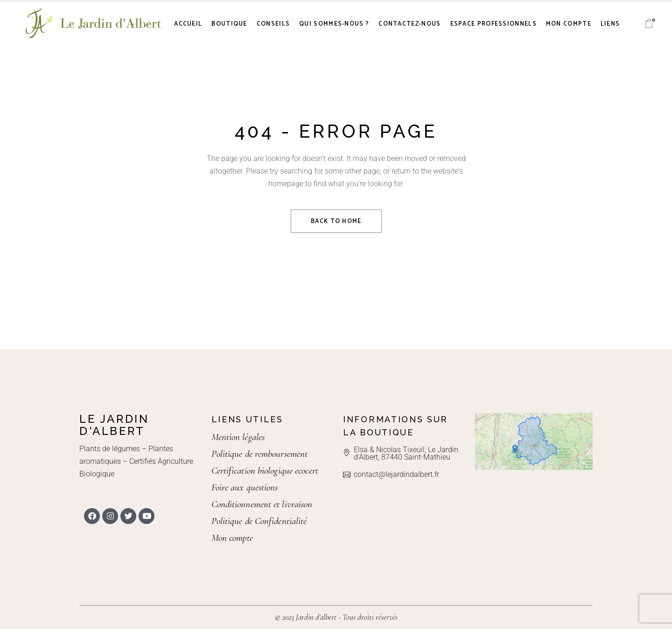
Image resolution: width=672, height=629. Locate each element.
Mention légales (238, 437)
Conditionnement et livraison (262, 504)
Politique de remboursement (260, 454)
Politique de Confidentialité (259, 521)
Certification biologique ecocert (265, 471)
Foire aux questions (245, 487)
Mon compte (232, 538)
